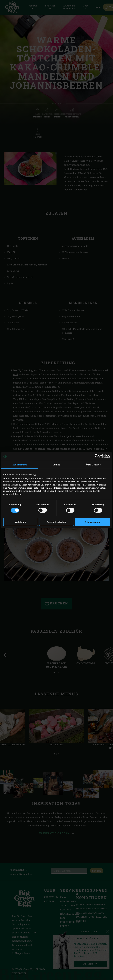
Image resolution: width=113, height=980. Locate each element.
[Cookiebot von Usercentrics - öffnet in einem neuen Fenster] (97, 456)
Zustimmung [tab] (20, 464)
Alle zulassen (92, 522)
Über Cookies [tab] (93, 464)
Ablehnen (21, 522)
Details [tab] (56, 464)
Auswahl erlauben (56, 522)
